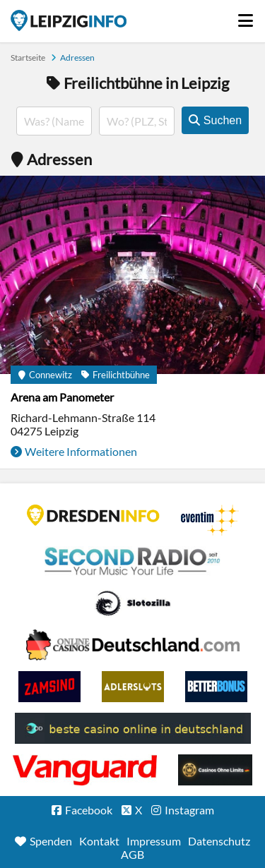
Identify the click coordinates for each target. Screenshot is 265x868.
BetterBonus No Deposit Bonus (216, 687)
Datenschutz (219, 841)
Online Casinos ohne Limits (215, 770)
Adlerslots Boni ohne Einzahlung (133, 687)
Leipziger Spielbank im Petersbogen (133, 645)
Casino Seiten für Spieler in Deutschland (133, 603)
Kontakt (99, 841)
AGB (132, 854)
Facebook (89, 810)
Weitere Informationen (81, 451)
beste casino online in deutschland (133, 728)
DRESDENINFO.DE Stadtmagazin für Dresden (93, 515)
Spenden (51, 841)
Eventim (210, 520)
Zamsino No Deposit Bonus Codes (49, 687)
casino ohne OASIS (85, 770)
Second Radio (133, 562)
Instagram (189, 810)
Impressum (154, 841)
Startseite (69, 20)
